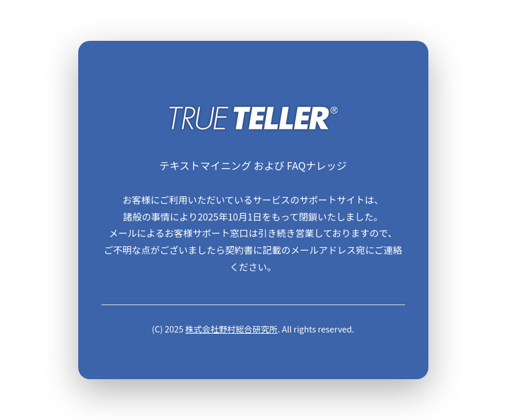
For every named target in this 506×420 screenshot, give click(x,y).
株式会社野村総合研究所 (231, 329)
